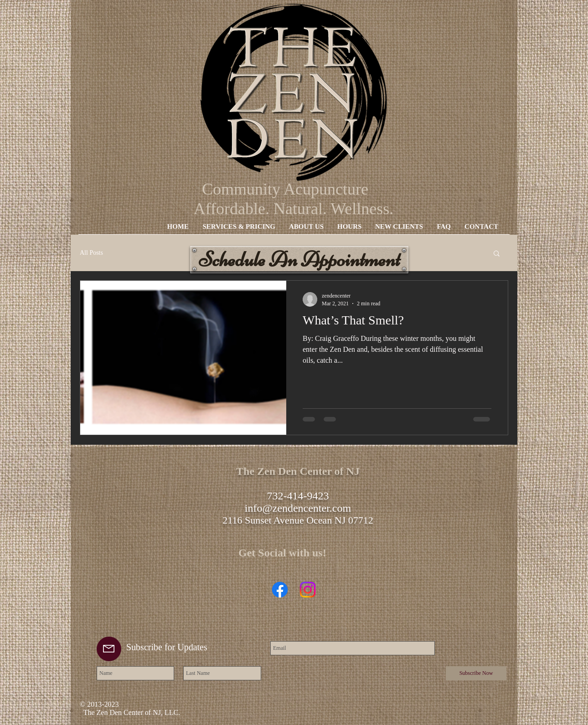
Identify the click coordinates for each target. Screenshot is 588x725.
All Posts (91, 253)
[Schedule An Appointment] (299, 260)
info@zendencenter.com (298, 508)
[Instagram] (308, 590)
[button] (497, 254)
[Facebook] (280, 590)
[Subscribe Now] (476, 673)
